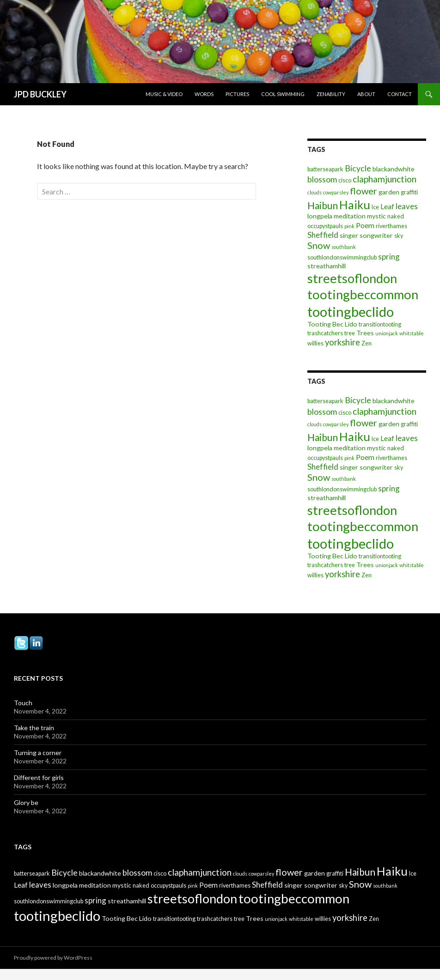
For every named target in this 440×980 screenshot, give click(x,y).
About (366, 94)
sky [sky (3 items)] (399, 236)
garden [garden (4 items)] (389, 192)
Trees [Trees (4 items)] (365, 333)
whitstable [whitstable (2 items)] (412, 333)
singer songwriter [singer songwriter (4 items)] (366, 235)
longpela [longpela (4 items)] (320, 216)
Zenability (331, 94)
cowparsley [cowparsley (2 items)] (336, 192)
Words (204, 94)
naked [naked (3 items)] (396, 216)
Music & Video (164, 94)
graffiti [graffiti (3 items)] (409, 192)
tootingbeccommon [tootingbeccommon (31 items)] (363, 294)
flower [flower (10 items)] (364, 191)
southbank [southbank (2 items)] (344, 247)
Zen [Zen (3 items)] (367, 343)
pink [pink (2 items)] (349, 226)
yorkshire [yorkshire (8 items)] (342, 342)
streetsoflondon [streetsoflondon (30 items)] (352, 278)
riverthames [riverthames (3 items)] (391, 226)
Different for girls (39, 777)
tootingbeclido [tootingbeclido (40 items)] (351, 312)
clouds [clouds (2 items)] (315, 192)
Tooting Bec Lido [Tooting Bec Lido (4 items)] (332, 324)
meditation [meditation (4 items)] (350, 216)
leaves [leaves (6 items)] (407, 206)
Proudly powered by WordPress (53, 958)
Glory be (26, 802)
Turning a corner (38, 753)
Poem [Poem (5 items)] (365, 225)
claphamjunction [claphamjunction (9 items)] (385, 179)
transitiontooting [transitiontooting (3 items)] (380, 324)
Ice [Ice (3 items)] (375, 207)
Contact (400, 94)
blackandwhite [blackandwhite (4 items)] (394, 169)
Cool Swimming (283, 94)
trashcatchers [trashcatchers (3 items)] (325, 333)
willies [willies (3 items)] (315, 343)
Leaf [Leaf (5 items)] (387, 206)
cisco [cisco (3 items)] (345, 180)
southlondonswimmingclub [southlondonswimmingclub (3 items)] (342, 257)
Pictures (237, 94)
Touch (23, 703)
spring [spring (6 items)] (389, 257)
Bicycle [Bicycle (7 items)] (358, 168)
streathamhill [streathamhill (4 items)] (327, 266)
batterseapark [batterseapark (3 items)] (325, 169)
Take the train (34, 728)
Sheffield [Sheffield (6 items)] (323, 235)
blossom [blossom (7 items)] (322, 179)
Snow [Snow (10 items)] (319, 245)
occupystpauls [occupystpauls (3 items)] (325, 226)
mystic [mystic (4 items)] (376, 216)
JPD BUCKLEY (40, 94)
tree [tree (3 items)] (350, 333)
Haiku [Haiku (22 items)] (355, 205)
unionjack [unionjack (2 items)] (387, 333)
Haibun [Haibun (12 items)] (323, 205)
